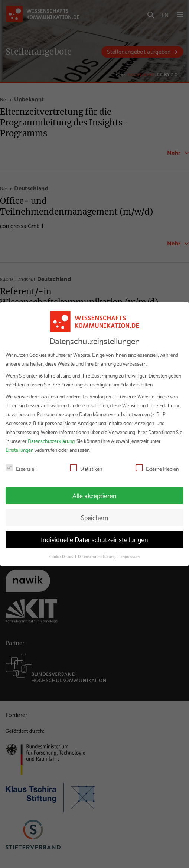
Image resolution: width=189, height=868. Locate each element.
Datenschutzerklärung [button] (97, 556)
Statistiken (86, 469)
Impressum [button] (130, 556)
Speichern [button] (95, 517)
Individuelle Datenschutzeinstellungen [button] (94, 539)
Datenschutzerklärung (51, 441)
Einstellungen (19, 450)
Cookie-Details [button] (62, 556)
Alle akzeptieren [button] (94, 495)
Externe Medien (157, 469)
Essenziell (21, 469)
